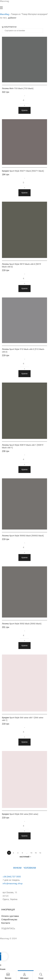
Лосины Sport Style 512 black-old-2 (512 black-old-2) (23, 350)
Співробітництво (9, 919)
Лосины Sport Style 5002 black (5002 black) (22, 624)
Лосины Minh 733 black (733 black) (18, 88)
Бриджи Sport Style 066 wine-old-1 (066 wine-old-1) (23, 719)
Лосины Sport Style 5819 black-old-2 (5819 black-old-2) (21, 265)
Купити (24, 110)
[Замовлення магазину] (22, 31)
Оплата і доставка (10, 916)
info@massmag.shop (13, 883)
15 (36, 853)
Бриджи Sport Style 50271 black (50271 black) (23, 171)
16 (40, 853)
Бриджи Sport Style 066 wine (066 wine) (20, 814)
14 (31, 853)
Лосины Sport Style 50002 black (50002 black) (23, 536)
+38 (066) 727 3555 (12, 877)
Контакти (6, 923)
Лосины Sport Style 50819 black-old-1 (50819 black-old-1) (23, 446)
